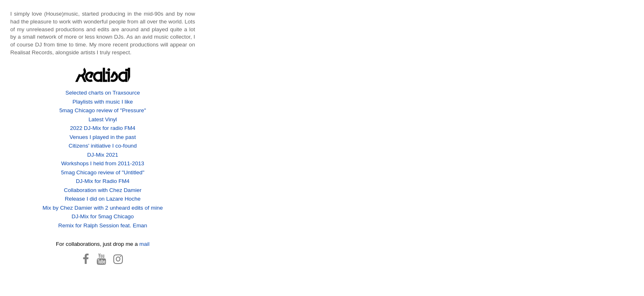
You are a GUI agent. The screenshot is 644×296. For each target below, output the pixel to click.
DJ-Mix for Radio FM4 (103, 181)
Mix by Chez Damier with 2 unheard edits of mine (103, 208)
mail (144, 244)
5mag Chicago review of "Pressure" (102, 110)
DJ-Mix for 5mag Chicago (103, 216)
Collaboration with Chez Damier (103, 190)
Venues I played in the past (102, 137)
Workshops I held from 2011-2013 (103, 163)
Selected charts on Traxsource (103, 93)
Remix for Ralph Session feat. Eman (103, 225)
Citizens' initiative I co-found (103, 146)
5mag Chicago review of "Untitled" (103, 172)
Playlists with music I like (102, 102)
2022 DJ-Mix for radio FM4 (102, 128)
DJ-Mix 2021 (102, 155)
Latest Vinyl (102, 119)
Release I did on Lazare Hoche (103, 199)
